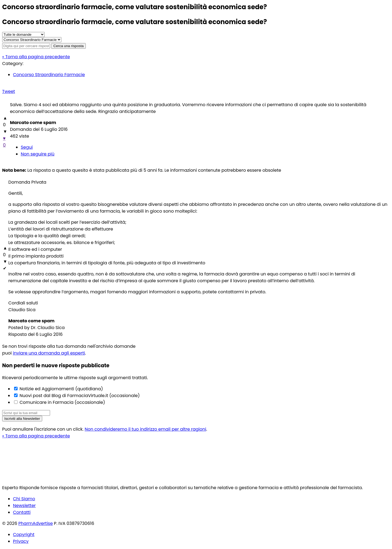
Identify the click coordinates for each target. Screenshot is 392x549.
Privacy (21, 541)
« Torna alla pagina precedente (36, 57)
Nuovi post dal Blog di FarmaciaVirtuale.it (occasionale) (79, 396)
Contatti (22, 512)
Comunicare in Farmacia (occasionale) (62, 402)
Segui (27, 147)
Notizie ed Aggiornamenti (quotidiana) (61, 389)
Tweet (9, 91)
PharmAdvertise (36, 523)
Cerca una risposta (68, 46)
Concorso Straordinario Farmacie (49, 75)
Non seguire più (38, 154)
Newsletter (24, 506)
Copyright (24, 535)
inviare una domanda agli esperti (49, 353)
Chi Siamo (24, 499)
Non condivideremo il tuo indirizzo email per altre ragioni (145, 429)
